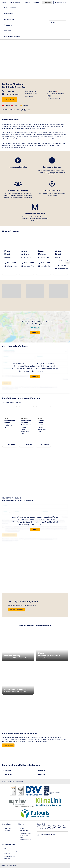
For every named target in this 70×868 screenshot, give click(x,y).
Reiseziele (8, 770)
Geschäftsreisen (9, 19)
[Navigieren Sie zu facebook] (39, 827)
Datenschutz (10, 781)
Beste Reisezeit (8, 828)
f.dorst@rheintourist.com (15, 266)
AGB (4, 781)
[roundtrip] (29, 110)
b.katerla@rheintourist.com (50, 266)
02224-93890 (11, 263)
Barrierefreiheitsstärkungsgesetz (12, 851)
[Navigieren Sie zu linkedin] (54, 827)
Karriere (22, 828)
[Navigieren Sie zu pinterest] (64, 827)
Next (68, 260)
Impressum (19, 781)
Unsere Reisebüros (10, 8)
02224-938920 (29, 263)
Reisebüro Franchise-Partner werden (25, 834)
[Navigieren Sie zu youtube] (49, 827)
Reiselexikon (7, 831)
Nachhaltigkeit (24, 831)
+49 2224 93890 (10, 91)
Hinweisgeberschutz (9, 856)
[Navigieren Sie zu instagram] (44, 827)
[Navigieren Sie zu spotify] (59, 827)
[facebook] (18, 110)
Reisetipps (42, 770)
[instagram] (22, 110)
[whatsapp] (25, 110)
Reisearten (8, 774)
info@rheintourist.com (12, 94)
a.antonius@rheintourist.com (33, 266)
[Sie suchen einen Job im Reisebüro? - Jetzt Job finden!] (8, 745)
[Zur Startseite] (5, 2)
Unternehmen (8, 25)
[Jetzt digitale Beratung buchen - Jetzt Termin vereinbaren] (16, 609)
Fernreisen (42, 774)
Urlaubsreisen (8, 14)
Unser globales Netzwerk (12, 36)
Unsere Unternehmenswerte (25, 839)
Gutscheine (7, 31)
